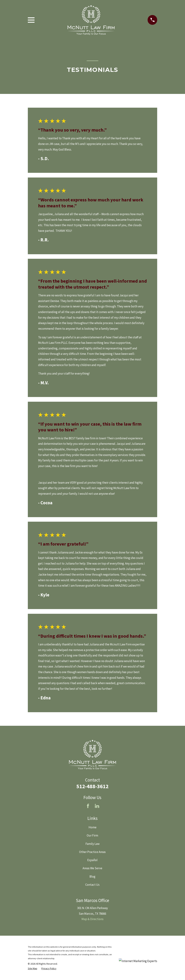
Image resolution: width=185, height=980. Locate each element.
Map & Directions (92, 919)
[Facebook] (88, 806)
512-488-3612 (92, 786)
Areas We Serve (92, 868)
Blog (92, 876)
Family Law (92, 844)
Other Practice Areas (92, 852)
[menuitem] (33, 969)
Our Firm (92, 835)
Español (92, 860)
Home (92, 827)
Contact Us (92, 885)
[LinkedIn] (97, 806)
